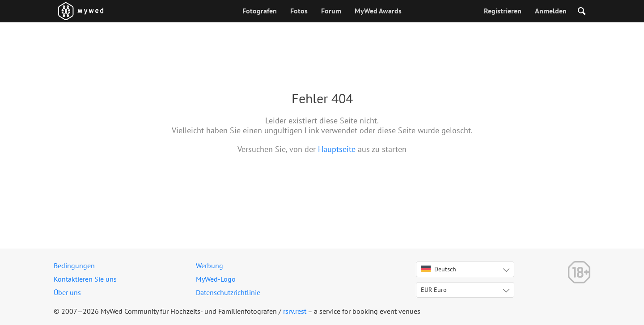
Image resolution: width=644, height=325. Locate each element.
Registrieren (503, 11)
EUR (434, 290)
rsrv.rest (295, 311)
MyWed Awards (378, 11)
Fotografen (260, 11)
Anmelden (551, 11)
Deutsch (439, 269)
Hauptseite (337, 149)
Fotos (299, 11)
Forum (331, 11)
